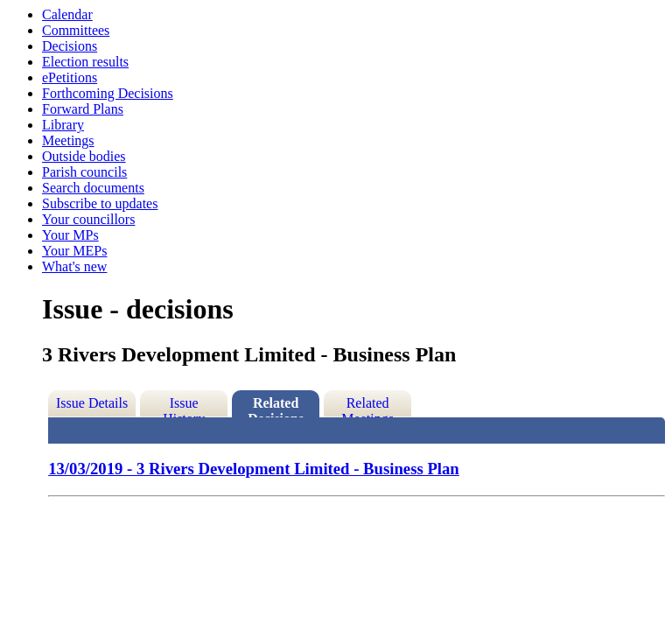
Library (63, 125)
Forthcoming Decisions (108, 93)
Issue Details (92, 403)
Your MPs (70, 235)
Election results (85, 62)
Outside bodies (84, 156)
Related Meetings (367, 406)
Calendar (67, 14)
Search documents (93, 188)
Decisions (70, 46)
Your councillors (88, 219)
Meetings (68, 140)
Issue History (184, 406)
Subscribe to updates (100, 203)
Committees (76, 30)
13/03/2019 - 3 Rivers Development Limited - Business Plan (254, 469)
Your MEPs (74, 251)
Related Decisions (276, 406)
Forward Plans (83, 109)
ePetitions (70, 77)
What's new (74, 266)
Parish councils (84, 172)
